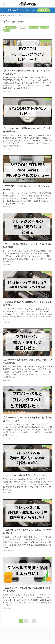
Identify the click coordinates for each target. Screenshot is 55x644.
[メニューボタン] (4, 4)
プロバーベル (44, 27)
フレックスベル (34, 27)
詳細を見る (43, 10)
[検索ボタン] (51, 4)
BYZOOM (7, 30)
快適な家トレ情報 (11, 27)
